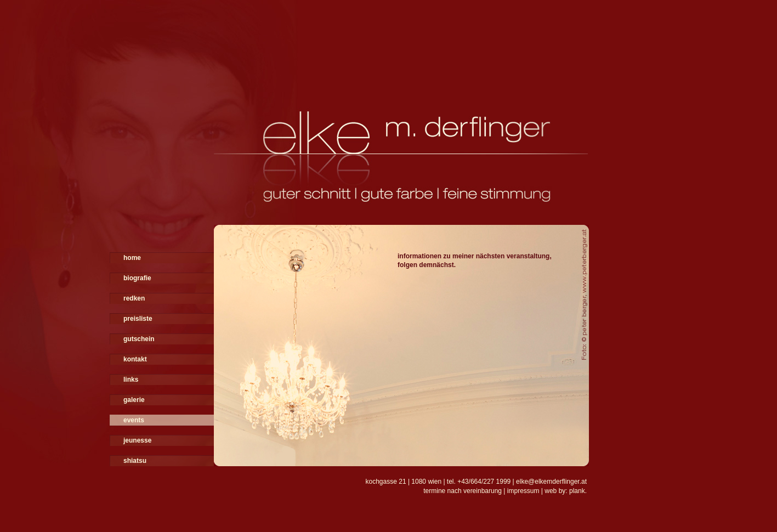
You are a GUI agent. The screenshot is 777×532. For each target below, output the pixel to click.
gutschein (139, 339)
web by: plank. (566, 491)
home (132, 258)
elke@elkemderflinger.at (551, 482)
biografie (137, 278)
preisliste (138, 319)
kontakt (135, 359)
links (131, 380)
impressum (523, 491)
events (134, 420)
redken (134, 298)
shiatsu (135, 461)
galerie (134, 400)
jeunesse (137, 440)
